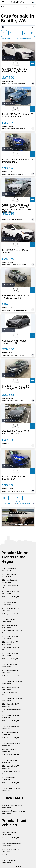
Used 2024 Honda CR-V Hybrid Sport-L (15, 478)
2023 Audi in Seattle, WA (10, 666)
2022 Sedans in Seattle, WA (11, 722)
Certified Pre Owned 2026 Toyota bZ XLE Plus (16, 297)
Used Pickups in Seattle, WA (11, 850)
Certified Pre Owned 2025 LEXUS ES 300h (16, 432)
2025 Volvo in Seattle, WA (10, 654)
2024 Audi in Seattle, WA (10, 694)
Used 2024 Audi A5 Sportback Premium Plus (18, 161)
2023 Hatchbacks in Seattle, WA (12, 711)
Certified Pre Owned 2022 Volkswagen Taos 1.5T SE (16, 387)
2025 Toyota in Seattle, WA (10, 592)
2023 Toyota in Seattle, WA (10, 615)
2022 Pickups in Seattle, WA (11, 756)
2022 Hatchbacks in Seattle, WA (12, 745)
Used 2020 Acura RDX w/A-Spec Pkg (17, 251)
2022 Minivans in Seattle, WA (11, 790)
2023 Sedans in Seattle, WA (11, 609)
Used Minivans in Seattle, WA (11, 856)
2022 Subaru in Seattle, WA (11, 716)
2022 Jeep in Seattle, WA (10, 778)
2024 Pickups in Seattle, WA (11, 705)
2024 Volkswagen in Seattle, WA (12, 683)
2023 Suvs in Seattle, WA (10, 570)
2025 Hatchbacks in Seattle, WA (12, 733)
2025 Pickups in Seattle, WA (11, 739)
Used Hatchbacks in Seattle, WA (12, 845)
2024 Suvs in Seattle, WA (10, 575)
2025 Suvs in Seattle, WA (10, 581)
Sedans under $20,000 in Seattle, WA (13, 812)
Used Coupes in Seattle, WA (11, 862)
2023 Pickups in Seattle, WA (11, 728)
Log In (26, 7)
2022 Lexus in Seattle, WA (10, 750)
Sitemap (18, 867)
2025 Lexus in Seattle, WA (10, 643)
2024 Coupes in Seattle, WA (11, 784)
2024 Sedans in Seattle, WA (11, 598)
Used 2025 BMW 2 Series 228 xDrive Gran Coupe (18, 115)
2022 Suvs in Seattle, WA (10, 604)
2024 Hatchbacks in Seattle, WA (12, 671)
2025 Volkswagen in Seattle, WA (12, 699)
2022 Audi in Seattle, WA (10, 761)
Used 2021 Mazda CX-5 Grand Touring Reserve (15, 70)
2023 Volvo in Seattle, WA (10, 637)
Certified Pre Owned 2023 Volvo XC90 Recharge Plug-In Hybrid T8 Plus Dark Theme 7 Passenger (18, 208)
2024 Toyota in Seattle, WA (10, 587)
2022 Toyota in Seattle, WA (10, 688)
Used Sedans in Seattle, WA (11, 839)
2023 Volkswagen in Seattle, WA (12, 632)
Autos (3, 7)
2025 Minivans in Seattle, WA (11, 773)
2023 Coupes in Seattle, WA (11, 767)
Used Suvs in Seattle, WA (10, 833)
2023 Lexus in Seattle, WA (10, 621)
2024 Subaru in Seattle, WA (11, 677)
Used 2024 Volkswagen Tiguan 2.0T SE (14, 342)
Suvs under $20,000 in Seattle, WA (13, 807)
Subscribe (32, 7)
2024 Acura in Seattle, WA (10, 660)
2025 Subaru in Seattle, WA (11, 649)
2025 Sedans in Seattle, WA (11, 626)
